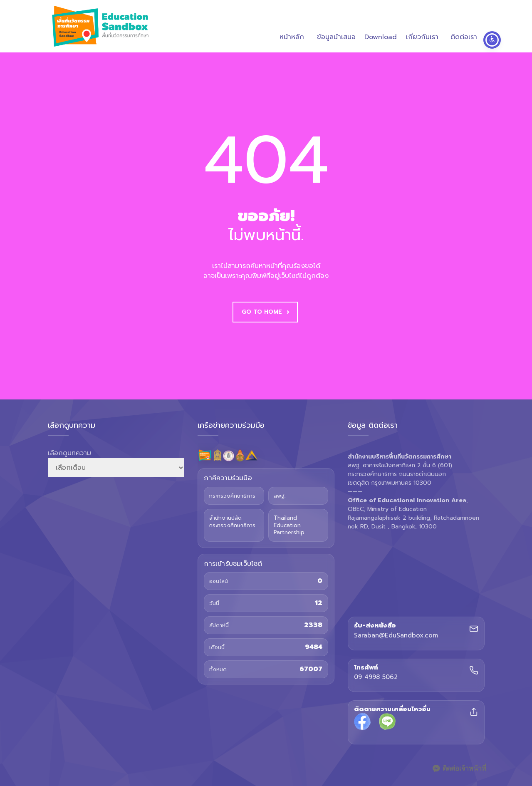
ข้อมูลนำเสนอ (336, 27)
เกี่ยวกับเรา (422, 27)
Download (381, 27)
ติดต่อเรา (464, 27)
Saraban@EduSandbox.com (396, 636)
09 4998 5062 (376, 677)
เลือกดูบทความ (69, 453)
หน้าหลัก (292, 27)
